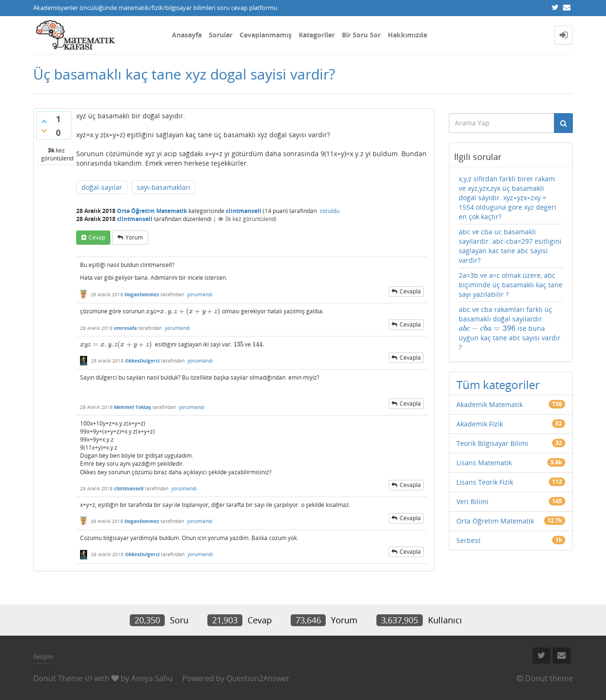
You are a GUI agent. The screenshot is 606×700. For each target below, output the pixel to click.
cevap (97, 237)
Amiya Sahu (152, 678)
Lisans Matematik (484, 463)
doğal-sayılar (102, 187)
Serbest (468, 540)
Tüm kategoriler (498, 385)
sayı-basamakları (164, 187)
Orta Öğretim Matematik (152, 211)
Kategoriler (317, 35)
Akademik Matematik (490, 404)
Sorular (221, 35)
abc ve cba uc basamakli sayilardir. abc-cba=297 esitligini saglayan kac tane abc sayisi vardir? (510, 246)
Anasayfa (187, 35)
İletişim (43, 656)
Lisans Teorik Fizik (485, 482)
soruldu (330, 211)
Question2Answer (258, 678)
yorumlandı (200, 294)
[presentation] (151, 311)
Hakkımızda (407, 35)
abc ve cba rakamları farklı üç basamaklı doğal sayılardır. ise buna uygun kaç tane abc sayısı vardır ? (510, 328)
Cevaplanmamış (266, 35)
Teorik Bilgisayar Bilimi (492, 443)
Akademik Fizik (480, 424)
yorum (134, 237)
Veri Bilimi (472, 501)
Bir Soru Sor (361, 35)
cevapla (410, 291)
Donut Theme (58, 678)
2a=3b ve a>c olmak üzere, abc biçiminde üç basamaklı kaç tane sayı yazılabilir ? (511, 285)
